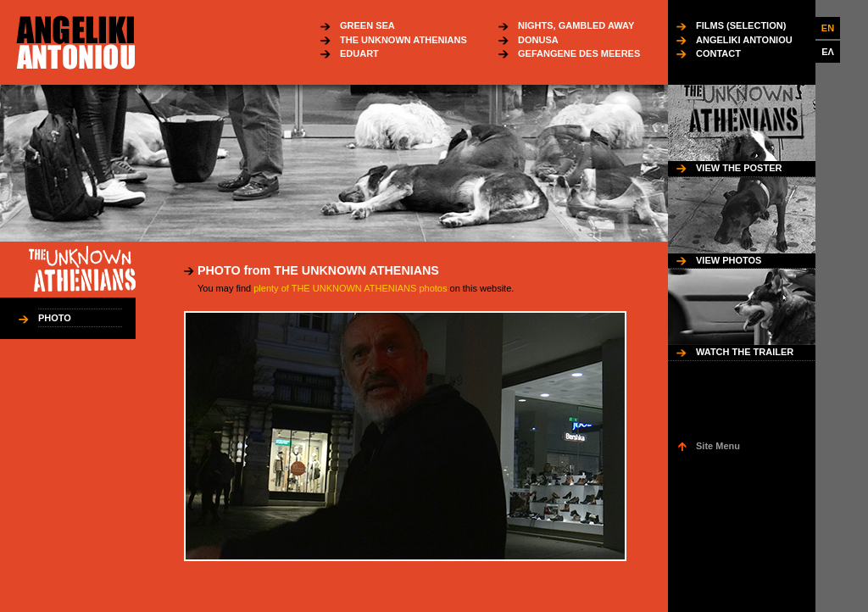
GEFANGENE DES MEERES (579, 53)
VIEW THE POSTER (739, 168)
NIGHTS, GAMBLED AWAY (576, 25)
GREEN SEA (367, 25)
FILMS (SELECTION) (741, 25)
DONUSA (538, 40)
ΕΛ (828, 52)
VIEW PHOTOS (729, 260)
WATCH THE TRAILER (745, 352)
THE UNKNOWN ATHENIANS (403, 40)
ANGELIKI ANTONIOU (744, 40)
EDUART (359, 53)
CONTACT (718, 53)
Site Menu (718, 446)
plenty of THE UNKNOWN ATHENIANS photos (350, 288)
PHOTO (55, 318)
